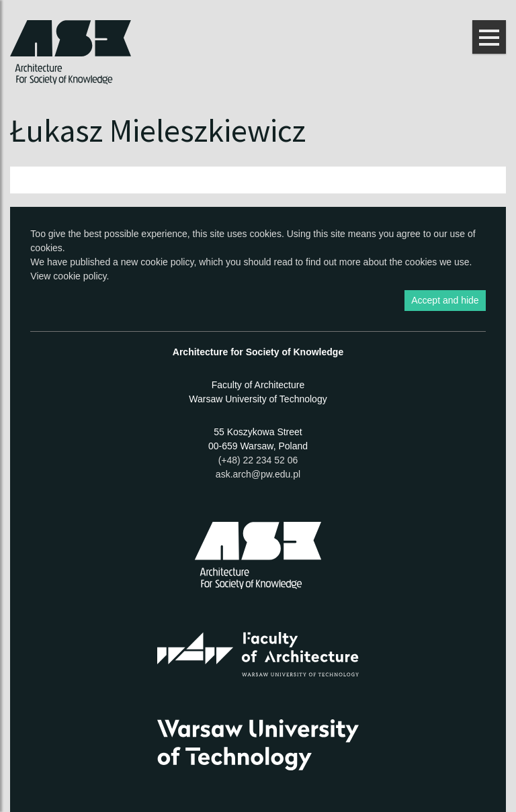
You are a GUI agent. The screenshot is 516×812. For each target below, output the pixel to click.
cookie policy (167, 262)
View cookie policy (68, 276)
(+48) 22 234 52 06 (258, 460)
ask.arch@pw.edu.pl (258, 474)
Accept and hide (445, 300)
